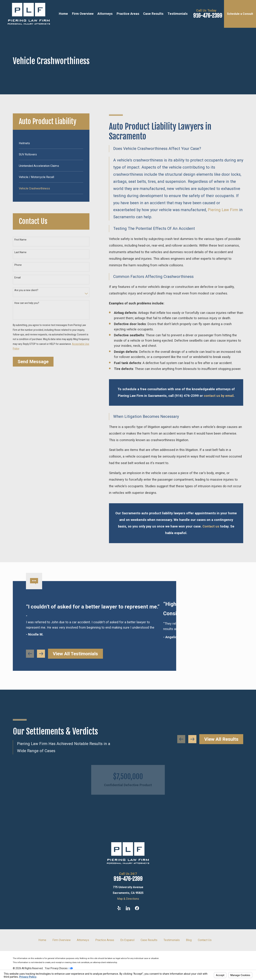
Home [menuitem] (63, 14)
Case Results (149, 940)
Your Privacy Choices (59, 968)
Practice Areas (105, 940)
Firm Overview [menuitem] (83, 14)
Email (18, 278)
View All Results (221, 739)
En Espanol (127, 940)
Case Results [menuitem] (153, 14)
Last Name (20, 252)
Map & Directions (128, 899)
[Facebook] (137, 908)
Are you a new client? (26, 290)
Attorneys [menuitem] (105, 14)
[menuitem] (51, 143)
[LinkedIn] (128, 908)
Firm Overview (62, 940)
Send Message (33, 362)
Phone (18, 265)
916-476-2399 (208, 16)
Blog (189, 940)
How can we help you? (27, 303)
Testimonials (172, 940)
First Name (20, 240)
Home (42, 940)
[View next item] (192, 739)
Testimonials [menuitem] (178, 14)
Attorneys (83, 940)
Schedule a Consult (240, 14)
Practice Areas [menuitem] (128, 14)
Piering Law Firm (223, 210)
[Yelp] (119, 908)
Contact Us (205, 940)
